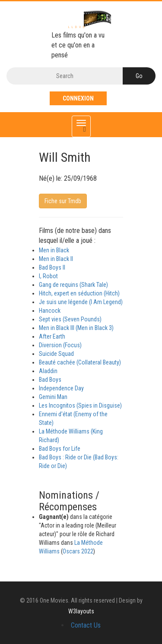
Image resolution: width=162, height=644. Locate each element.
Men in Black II (56, 259)
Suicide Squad (56, 354)
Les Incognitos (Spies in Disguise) (80, 405)
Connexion (78, 98)
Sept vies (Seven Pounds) (70, 319)
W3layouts (81, 611)
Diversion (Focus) (60, 345)
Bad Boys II (52, 267)
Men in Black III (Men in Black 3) (76, 328)
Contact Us (86, 625)
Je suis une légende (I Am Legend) (81, 302)
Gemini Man (53, 397)
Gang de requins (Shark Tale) (73, 285)
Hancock (50, 311)
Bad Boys (50, 380)
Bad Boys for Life (60, 449)
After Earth (52, 336)
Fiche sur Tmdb (63, 201)
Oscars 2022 (78, 551)
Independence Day (61, 388)
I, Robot (48, 276)
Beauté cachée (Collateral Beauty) (80, 362)
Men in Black (54, 250)
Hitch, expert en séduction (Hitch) (79, 293)
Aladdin (48, 371)
